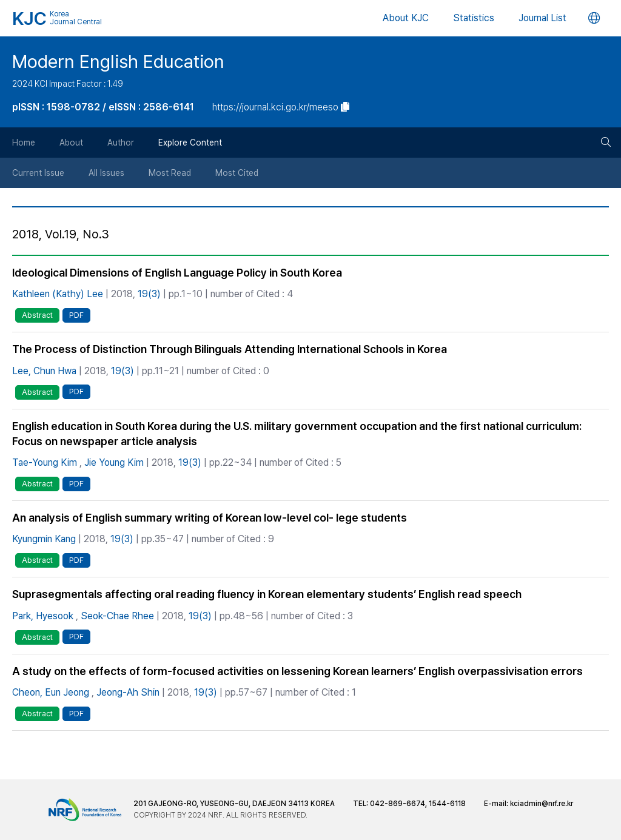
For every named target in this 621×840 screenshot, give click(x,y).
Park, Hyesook (43, 616)
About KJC (406, 18)
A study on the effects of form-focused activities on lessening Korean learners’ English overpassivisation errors (297, 671)
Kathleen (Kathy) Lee (58, 294)
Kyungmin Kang (44, 539)
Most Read (170, 173)
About (71, 143)
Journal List (542, 18)
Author (121, 143)
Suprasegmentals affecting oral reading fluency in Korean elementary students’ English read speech (267, 594)
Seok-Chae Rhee (117, 616)
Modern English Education (118, 61)
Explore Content (190, 143)
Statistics (474, 18)
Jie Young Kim (114, 462)
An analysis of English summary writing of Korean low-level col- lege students (210, 518)
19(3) (149, 294)
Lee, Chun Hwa (44, 371)
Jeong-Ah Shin (128, 692)
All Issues (106, 173)
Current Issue (38, 173)
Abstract (37, 315)
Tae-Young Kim (45, 462)
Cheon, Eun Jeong (51, 692)
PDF (76, 315)
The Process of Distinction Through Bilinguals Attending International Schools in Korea (230, 349)
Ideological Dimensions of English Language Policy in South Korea (177, 273)
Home (24, 143)
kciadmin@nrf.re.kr (542, 804)
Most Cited (237, 173)
